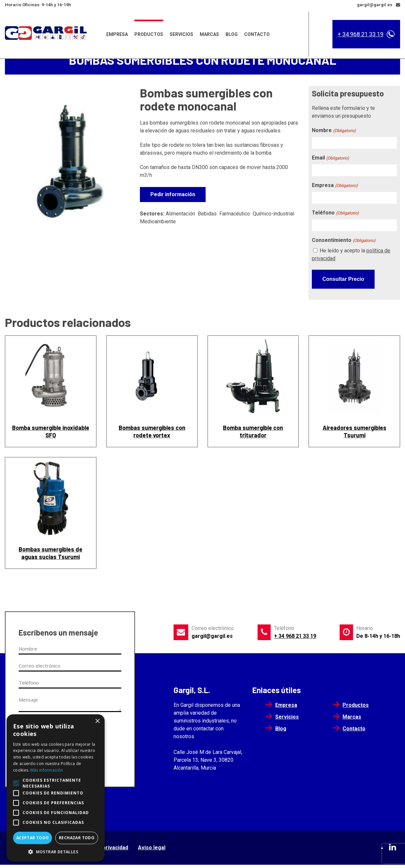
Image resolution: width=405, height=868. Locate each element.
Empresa (117, 32)
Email (330, 166)
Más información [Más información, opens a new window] (47, 770)
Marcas (209, 32)
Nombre (334, 138)
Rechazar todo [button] (77, 838)
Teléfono (335, 221)
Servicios (181, 32)
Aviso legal (152, 851)
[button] (56, 852)
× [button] (97, 721)
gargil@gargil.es (212, 639)
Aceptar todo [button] (33, 838)
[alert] (56, 788)
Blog (232, 32)
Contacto (257, 32)
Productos (149, 32)
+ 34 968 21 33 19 (361, 32)
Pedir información (173, 202)
